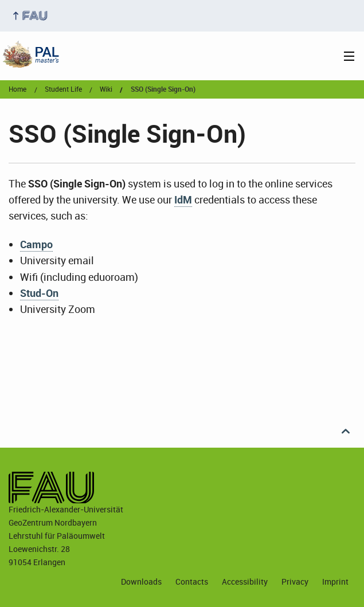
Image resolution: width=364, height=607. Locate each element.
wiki (106, 89)
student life (63, 89)
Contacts (192, 581)
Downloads (141, 581)
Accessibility (245, 581)
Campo (36, 244)
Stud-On (39, 293)
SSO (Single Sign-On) (163, 89)
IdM (183, 199)
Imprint (335, 581)
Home (17, 89)
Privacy (295, 581)
